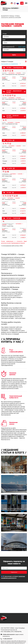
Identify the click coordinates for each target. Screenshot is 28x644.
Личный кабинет (22, 3)
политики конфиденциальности (13, 577)
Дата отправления (8, 47)
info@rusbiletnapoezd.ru (9, 634)
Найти (14, 55)
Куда (4, 40)
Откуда (5, 34)
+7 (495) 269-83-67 (7, 639)
